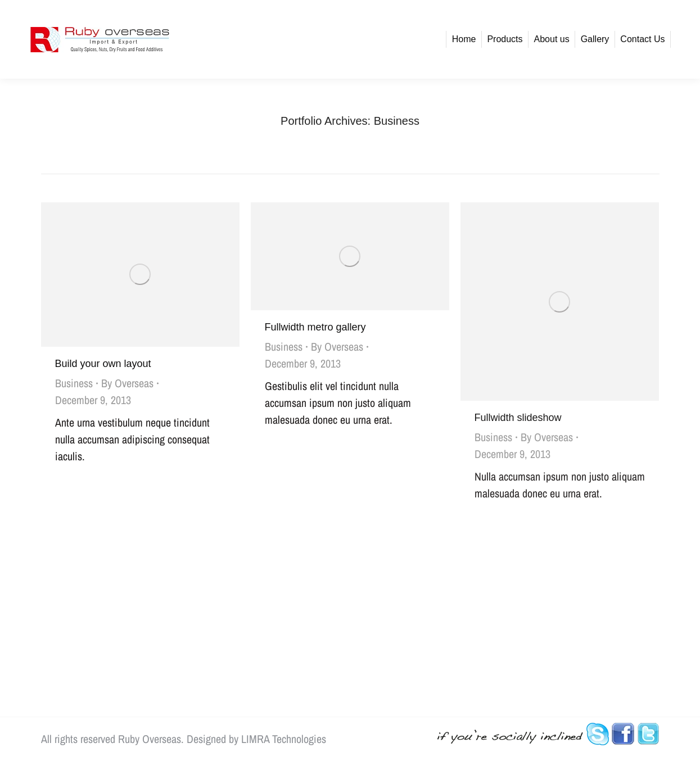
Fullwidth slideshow (518, 418)
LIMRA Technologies (284, 739)
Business (74, 383)
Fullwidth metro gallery (315, 327)
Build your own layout (103, 364)
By (127, 383)
